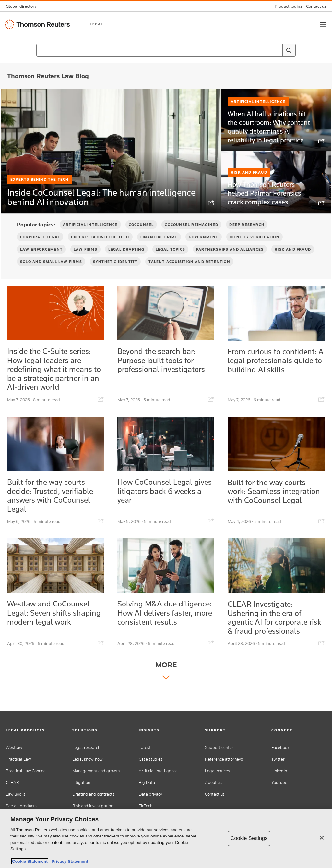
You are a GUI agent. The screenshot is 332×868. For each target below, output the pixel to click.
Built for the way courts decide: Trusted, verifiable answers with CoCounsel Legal (55, 513)
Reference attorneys (224, 759)
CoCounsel (141, 236)
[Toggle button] (323, 24)
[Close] (322, 838)
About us (213, 782)
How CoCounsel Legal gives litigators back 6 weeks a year (159, 509)
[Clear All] (276, 50)
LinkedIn (279, 771)
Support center (219, 747)
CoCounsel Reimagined (191, 236)
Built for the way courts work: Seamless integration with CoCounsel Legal (271, 513)
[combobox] (166, 50)
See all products (21, 806)
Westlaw (14, 747)
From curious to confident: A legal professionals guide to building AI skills (269, 378)
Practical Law (18, 759)
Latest (145, 747)
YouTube (279, 782)
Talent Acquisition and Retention (189, 273)
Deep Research (247, 236)
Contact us (215, 794)
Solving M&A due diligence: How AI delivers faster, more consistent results (155, 640)
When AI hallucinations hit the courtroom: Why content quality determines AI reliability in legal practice (267, 141)
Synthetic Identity (115, 273)
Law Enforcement (41, 260)
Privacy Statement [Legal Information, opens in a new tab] (69, 861)
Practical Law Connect (26, 771)
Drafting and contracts (93, 794)
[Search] (289, 50)
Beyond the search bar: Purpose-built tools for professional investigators (166, 373)
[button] (33, 730)
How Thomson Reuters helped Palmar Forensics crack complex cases (267, 207)
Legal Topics (170, 260)
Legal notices (217, 771)
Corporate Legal (40, 248)
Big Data (147, 782)
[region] (166, 838)
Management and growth (96, 771)
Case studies (151, 759)
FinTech (146, 806)
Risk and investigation (93, 806)
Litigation (81, 782)
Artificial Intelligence (258, 119)
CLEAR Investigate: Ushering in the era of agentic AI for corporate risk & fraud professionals (275, 640)
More (166, 696)
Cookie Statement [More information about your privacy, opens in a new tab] (30, 861)
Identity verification (255, 248)
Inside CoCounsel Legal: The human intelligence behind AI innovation (95, 196)
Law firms (85, 260)
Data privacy (150, 794)
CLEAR (12, 782)
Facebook (280, 747)
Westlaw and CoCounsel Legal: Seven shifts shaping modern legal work (53, 640)
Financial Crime (159, 248)
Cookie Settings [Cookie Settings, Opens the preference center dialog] (249, 838)
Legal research (86, 747)
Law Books (16, 794)
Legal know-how (87, 759)
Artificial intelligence (158, 771)
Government (204, 248)
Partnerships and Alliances (230, 260)
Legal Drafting (126, 260)
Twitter (278, 759)
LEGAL (97, 24)
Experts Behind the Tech (40, 166)
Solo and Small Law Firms (51, 273)
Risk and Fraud (249, 188)
